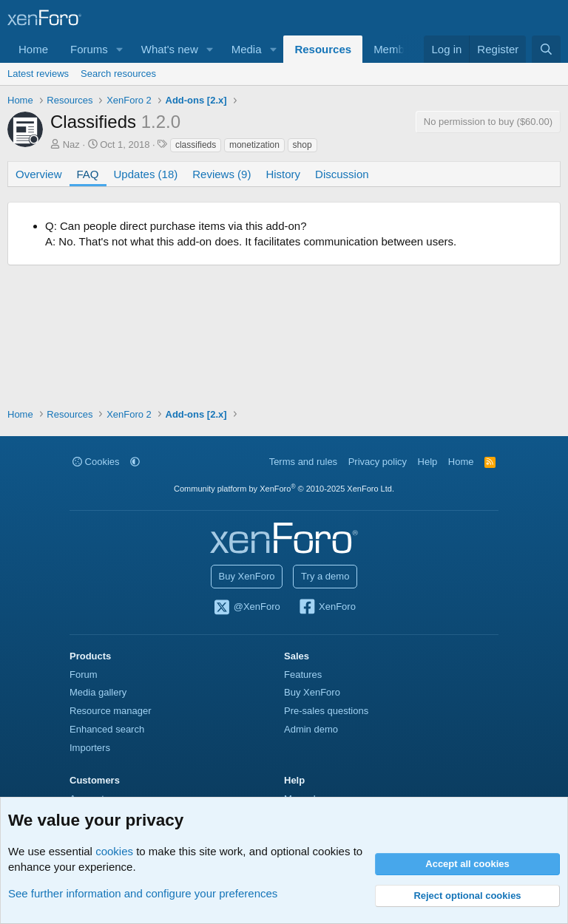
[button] (120, 49)
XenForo (327, 608)
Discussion (342, 174)
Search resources (118, 74)
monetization (254, 145)
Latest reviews (38, 74)
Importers (90, 748)
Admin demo (311, 729)
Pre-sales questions (326, 711)
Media (247, 49)
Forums (89, 49)
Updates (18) (146, 174)
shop (302, 145)
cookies (114, 851)
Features (303, 675)
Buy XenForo (247, 576)
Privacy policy (378, 462)
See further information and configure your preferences (143, 893)
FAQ (88, 174)
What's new (170, 49)
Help (428, 462)
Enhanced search (107, 729)
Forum (84, 675)
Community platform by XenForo (284, 489)
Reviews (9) (222, 174)
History (283, 174)
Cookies (96, 462)
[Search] (546, 49)
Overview (39, 174)
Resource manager (111, 711)
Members (397, 49)
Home (33, 49)
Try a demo (325, 576)
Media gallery (98, 692)
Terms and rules (303, 462)
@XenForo (246, 608)
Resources (323, 49)
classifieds (196, 145)
